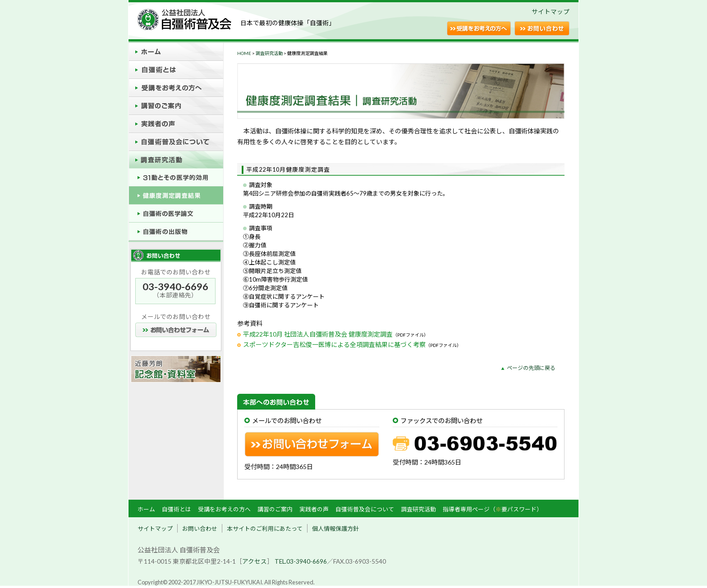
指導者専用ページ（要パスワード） (493, 509)
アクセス (255, 561)
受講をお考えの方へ (224, 509)
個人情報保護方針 (335, 529)
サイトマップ (551, 12)
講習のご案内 (275, 509)
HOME (244, 53)
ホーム (146, 509)
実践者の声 (314, 509)
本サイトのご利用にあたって (265, 529)
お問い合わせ (200, 529)
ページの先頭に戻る (531, 368)
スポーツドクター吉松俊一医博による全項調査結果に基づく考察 (334, 344)
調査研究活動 (269, 53)
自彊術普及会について (365, 509)
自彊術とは (177, 509)
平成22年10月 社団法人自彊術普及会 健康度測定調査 (318, 334)
